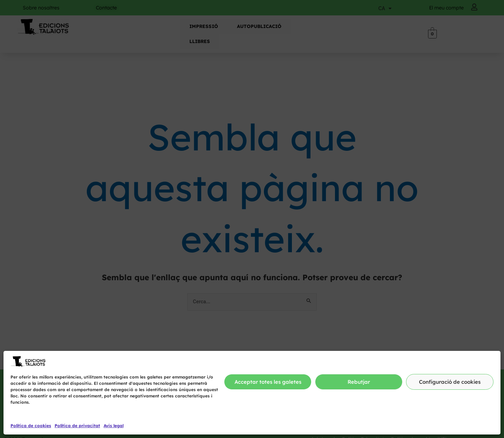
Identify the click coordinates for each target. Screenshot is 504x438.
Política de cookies (31, 426)
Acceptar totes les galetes (268, 382)
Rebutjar (359, 382)
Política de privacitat (77, 426)
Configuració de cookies (450, 382)
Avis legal (114, 426)
